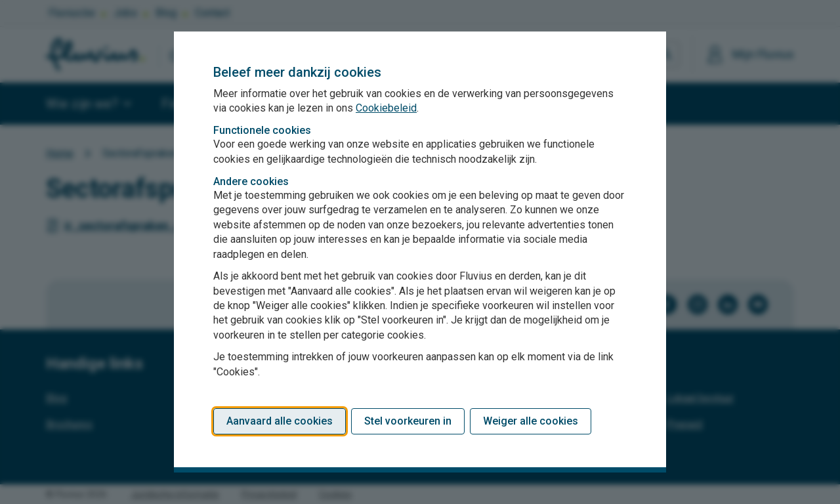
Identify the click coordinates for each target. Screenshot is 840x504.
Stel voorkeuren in (408, 421)
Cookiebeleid (386, 108)
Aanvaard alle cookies (280, 421)
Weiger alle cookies (531, 421)
